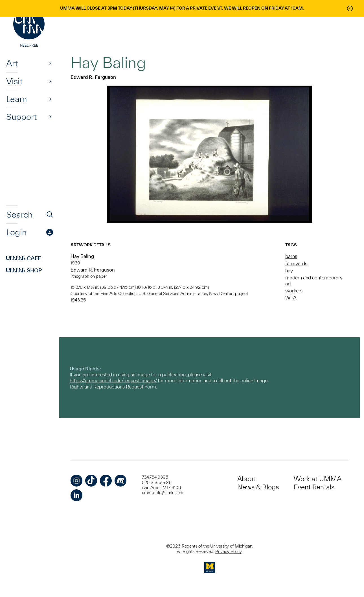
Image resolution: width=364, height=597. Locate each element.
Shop (24, 270)
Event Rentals (314, 487)
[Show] (50, 63)
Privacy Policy (228, 551)
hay (289, 271)
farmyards (296, 263)
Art (12, 63)
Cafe (24, 258)
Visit (14, 81)
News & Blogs (258, 487)
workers (294, 291)
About (246, 479)
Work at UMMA (318, 479)
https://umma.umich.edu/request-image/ (113, 380)
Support (21, 117)
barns (291, 256)
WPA (291, 298)
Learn (17, 99)
